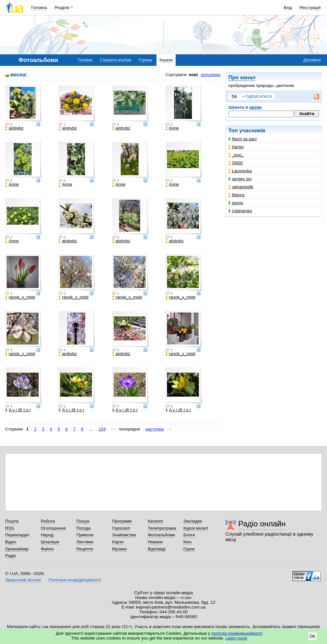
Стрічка (145, 60)
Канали (166, 60)
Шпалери (50, 542)
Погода (83, 528)
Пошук (83, 521)
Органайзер (17, 549)
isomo (236, 203)
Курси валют (196, 528)
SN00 (236, 163)
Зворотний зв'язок (23, 580)
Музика (119, 549)
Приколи (85, 535)
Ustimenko (240, 211)
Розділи (62, 8)
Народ (47, 535)
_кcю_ (236, 155)
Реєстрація (310, 8)
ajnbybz (14, 128)
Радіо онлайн (262, 524)
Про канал (242, 78)
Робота (48, 521)
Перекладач (17, 535)
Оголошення (53, 528)
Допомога (312, 60)
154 (102, 429)
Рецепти (85, 549)
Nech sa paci (243, 139)
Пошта (12, 521)
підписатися (257, 97)
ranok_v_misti (20, 297)
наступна (155, 429)
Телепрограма (162, 528)
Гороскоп (121, 528)
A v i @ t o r (18, 410)
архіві (256, 107)
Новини (155, 542)
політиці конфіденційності (237, 633)
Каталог (156, 521)
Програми (122, 521)
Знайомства (124, 535)
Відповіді (157, 549)
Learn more (236, 638)
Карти (118, 542)
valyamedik (241, 187)
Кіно (187, 542)
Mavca (236, 195)
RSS (10, 528)
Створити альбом (116, 60)
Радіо (11, 556)
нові (193, 75)
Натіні (236, 147)
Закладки (193, 521)
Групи (189, 549)
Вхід (288, 8)
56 (234, 96)
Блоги (189, 535)
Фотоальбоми (161, 535)
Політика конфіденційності (75, 580)
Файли (47, 549)
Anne (172, 128)
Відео (11, 542)
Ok (312, 636)
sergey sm (240, 179)
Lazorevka (240, 171)
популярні (211, 75)
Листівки (85, 542)
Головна (39, 8)
